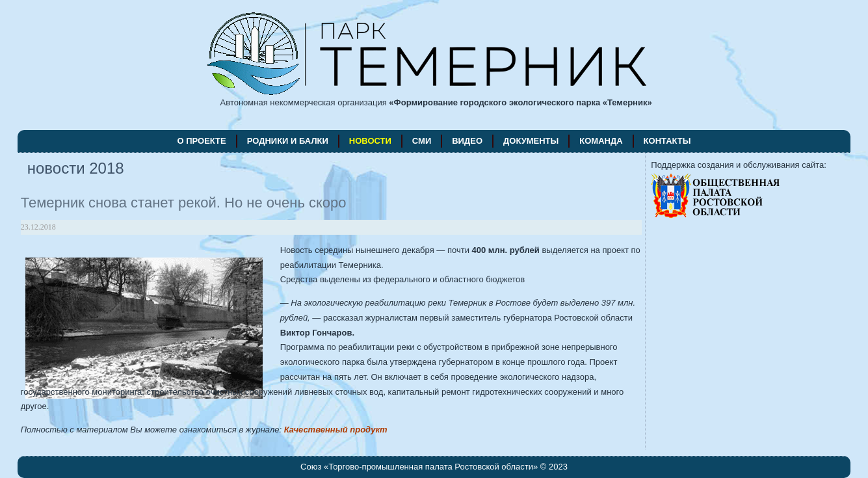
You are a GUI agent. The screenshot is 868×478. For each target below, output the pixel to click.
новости (370, 141)
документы (531, 141)
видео (467, 141)
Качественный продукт (336, 430)
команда (601, 141)
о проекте (202, 141)
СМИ (422, 141)
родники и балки (288, 141)
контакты (667, 141)
